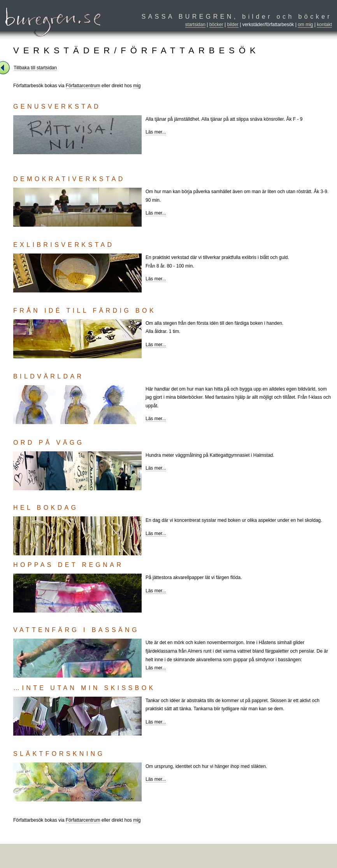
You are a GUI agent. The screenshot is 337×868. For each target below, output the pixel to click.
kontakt (324, 25)
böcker (216, 25)
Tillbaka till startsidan (35, 68)
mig (137, 86)
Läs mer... (156, 132)
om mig (305, 25)
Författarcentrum (83, 86)
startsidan (195, 25)
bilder (233, 25)
